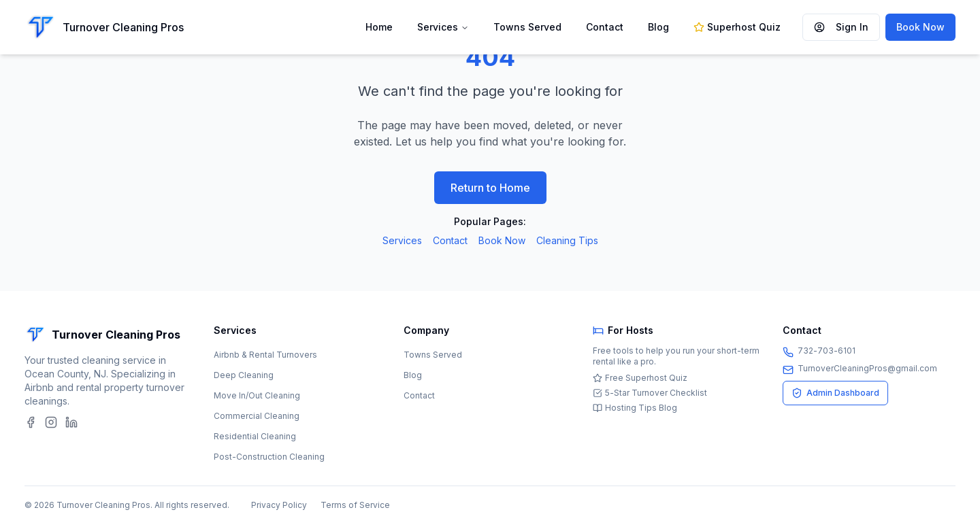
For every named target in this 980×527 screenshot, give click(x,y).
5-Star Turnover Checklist (650, 393)
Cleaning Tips (567, 240)
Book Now (920, 27)
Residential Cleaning (255, 436)
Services (438, 27)
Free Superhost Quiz (640, 378)
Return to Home (490, 188)
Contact (605, 27)
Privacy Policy (279, 505)
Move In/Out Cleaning (257, 395)
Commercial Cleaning (257, 416)
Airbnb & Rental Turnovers (265, 355)
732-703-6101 (827, 351)
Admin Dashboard (835, 393)
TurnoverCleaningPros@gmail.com (867, 368)
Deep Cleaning (244, 375)
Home (379, 27)
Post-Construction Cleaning (269, 457)
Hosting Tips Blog (635, 408)
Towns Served (527, 27)
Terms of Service (355, 505)
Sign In (841, 27)
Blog (658, 27)
